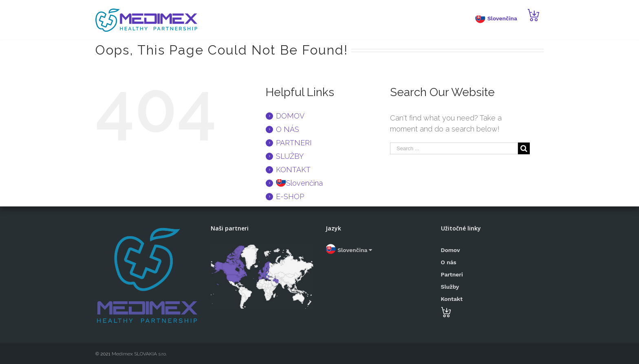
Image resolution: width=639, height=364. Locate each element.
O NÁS (288, 129)
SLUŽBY (290, 156)
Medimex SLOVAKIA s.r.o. (139, 354)
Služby (450, 287)
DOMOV (290, 116)
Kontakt (452, 299)
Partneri (452, 274)
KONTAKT (293, 170)
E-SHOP (290, 196)
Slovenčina (349, 250)
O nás (449, 262)
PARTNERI (294, 143)
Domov (451, 250)
